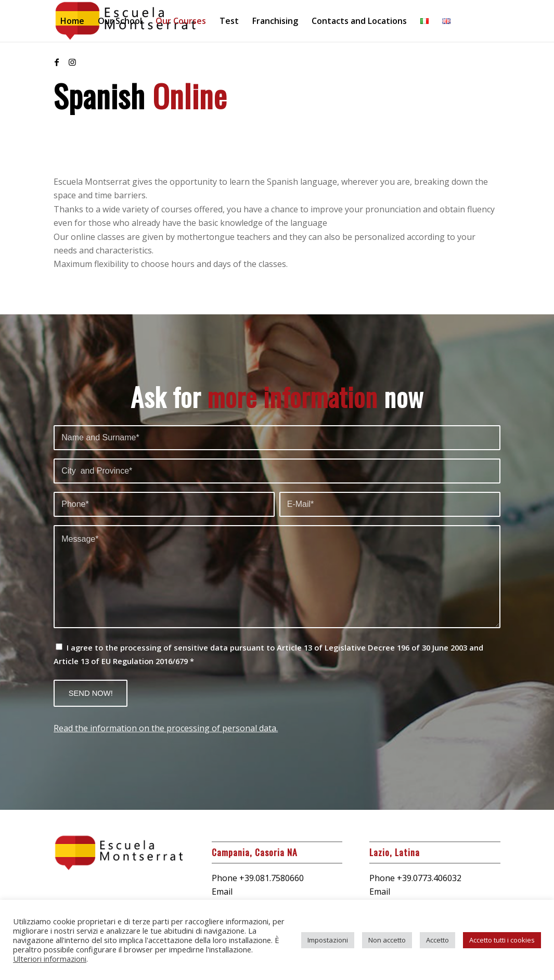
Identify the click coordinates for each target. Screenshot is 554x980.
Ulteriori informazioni (50, 959)
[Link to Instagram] (72, 62)
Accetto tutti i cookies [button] (502, 940)
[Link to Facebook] (57, 62)
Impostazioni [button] (328, 940)
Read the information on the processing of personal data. (166, 728)
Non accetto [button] (387, 940)
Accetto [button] (437, 940)
